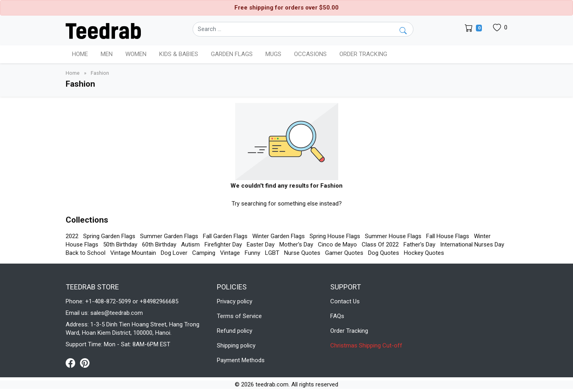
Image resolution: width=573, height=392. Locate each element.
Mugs (273, 54)
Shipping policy (236, 345)
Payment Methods (241, 360)
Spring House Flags (335, 236)
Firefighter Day (223, 245)
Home (80, 54)
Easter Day (261, 245)
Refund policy (235, 331)
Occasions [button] (310, 54)
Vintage (230, 253)
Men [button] (107, 54)
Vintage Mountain (133, 253)
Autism (190, 245)
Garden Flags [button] (232, 54)
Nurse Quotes (302, 253)
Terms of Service (239, 316)
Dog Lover (174, 253)
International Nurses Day (472, 245)
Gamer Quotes (344, 253)
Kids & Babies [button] (179, 54)
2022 (72, 236)
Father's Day (419, 245)
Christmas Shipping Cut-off (366, 345)
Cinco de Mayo (337, 245)
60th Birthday (159, 245)
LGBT (272, 253)
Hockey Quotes (424, 253)
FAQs (337, 316)
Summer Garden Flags (169, 236)
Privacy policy (235, 301)
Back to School (86, 253)
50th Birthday (120, 245)
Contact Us (345, 301)
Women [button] (136, 54)
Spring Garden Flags (109, 236)
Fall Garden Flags (225, 236)
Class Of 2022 (380, 245)
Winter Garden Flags (279, 236)
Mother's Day (296, 245)
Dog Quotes (384, 253)
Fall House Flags (448, 236)
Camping (204, 253)
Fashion (100, 73)
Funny (252, 253)
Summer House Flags (393, 236)
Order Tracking (363, 54)
